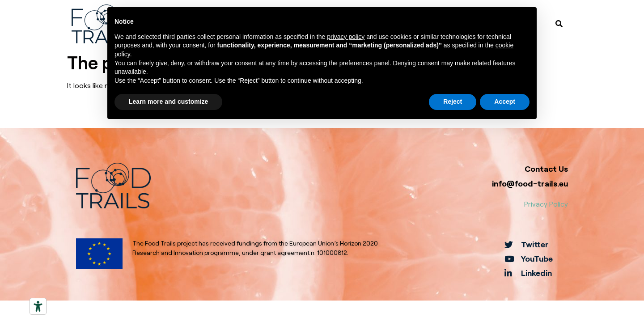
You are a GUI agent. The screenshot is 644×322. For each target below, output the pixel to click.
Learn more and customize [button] (168, 102)
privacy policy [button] (346, 37)
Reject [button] (453, 102)
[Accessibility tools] (38, 306)
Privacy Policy (546, 204)
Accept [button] (505, 102)
